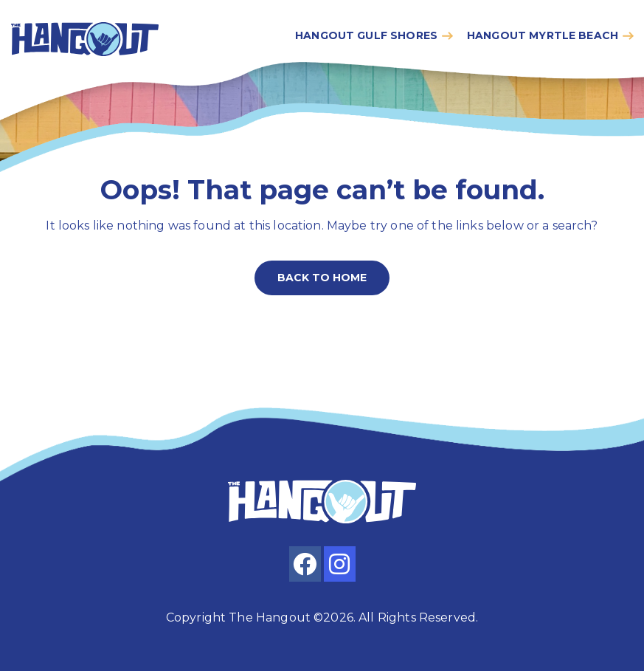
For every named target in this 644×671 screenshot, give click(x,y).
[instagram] (340, 564)
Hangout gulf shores (366, 35)
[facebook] (305, 564)
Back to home (322, 278)
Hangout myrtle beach (543, 35)
